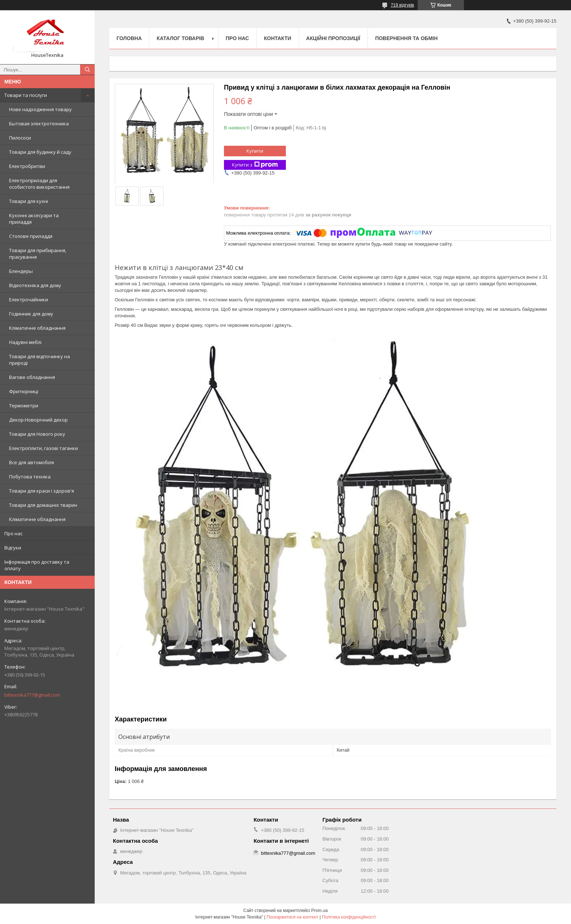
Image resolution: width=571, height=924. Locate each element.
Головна (129, 38)
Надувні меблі (25, 342)
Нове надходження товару (40, 109)
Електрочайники (29, 299)
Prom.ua (320, 911)
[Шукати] (87, 70)
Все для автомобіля (31, 462)
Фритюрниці (24, 391)
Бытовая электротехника (39, 124)
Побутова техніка (30, 477)
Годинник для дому (31, 314)
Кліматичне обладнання (37, 328)
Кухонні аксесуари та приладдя (34, 219)
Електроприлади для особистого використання (39, 184)
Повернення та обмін (406, 38)
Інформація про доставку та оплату (37, 565)
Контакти (278, 38)
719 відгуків (402, 5)
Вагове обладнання (32, 377)
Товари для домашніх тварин (43, 505)
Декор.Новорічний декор (38, 420)
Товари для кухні (29, 201)
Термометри (24, 406)
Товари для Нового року (37, 434)
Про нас (13, 533)
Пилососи (20, 138)
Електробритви (27, 166)
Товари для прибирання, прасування (38, 254)
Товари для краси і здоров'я (42, 491)
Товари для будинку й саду (40, 152)
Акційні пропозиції (333, 38)
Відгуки (13, 548)
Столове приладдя (31, 236)
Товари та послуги (26, 95)
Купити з (255, 165)
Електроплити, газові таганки (44, 448)
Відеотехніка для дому (35, 285)
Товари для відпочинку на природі (40, 360)
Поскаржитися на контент (292, 917)
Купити (255, 151)
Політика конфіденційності (349, 917)
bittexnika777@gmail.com (32, 695)
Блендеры (21, 271)
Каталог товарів (180, 38)
